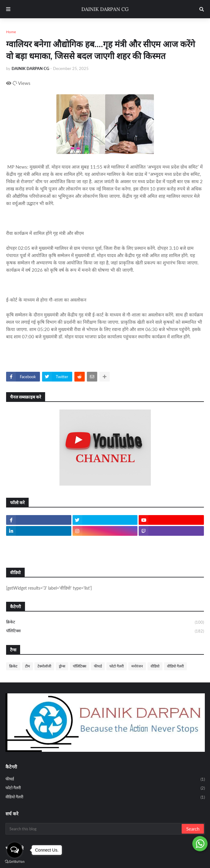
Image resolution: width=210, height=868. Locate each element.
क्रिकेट (105, 622)
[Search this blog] (94, 829)
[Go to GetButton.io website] (15, 862)
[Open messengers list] (15, 850)
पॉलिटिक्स (105, 631)
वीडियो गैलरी (175, 666)
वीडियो (155, 666)
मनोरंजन (137, 666)
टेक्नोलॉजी (44, 666)
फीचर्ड (98, 666)
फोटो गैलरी (117, 666)
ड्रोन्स (62, 666)
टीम (27, 666)
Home (11, 32)
